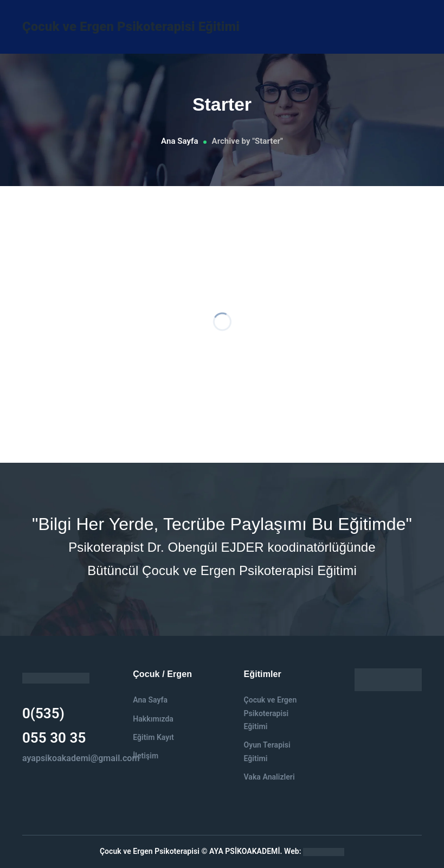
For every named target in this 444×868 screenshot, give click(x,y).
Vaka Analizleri (269, 777)
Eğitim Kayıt (153, 737)
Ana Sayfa (179, 141)
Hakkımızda (153, 719)
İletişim (146, 756)
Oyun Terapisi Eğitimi (267, 751)
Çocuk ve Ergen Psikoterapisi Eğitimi (131, 27)
